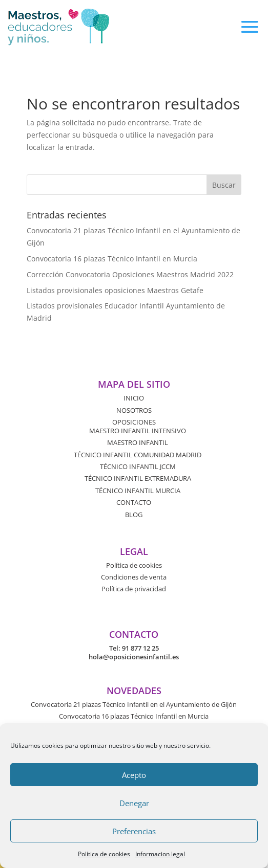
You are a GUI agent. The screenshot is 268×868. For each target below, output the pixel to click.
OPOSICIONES (134, 422)
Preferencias (134, 831)
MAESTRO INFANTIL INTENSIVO (138, 431)
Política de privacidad (134, 589)
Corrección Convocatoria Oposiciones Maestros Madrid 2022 (130, 274)
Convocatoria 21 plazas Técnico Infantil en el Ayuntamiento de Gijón (134, 704)
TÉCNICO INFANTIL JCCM (138, 466)
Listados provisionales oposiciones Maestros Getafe (115, 290)
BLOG (134, 515)
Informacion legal (160, 854)
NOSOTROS (134, 410)
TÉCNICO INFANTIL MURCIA (138, 491)
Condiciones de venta (134, 577)
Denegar (134, 803)
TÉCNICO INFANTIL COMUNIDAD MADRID (138, 455)
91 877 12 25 (140, 648)
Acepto (134, 775)
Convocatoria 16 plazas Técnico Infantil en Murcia (112, 259)
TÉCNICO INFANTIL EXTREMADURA (138, 478)
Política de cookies (104, 854)
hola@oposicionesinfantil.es (134, 657)
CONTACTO (134, 502)
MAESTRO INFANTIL (138, 442)
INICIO (134, 398)
